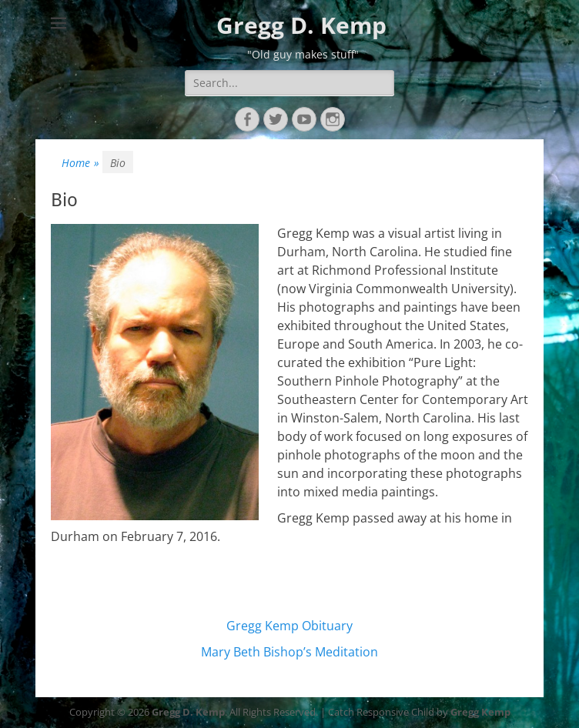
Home (80, 163)
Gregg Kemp (480, 712)
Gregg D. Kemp (301, 25)
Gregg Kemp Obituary (289, 626)
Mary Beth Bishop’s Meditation (289, 652)
